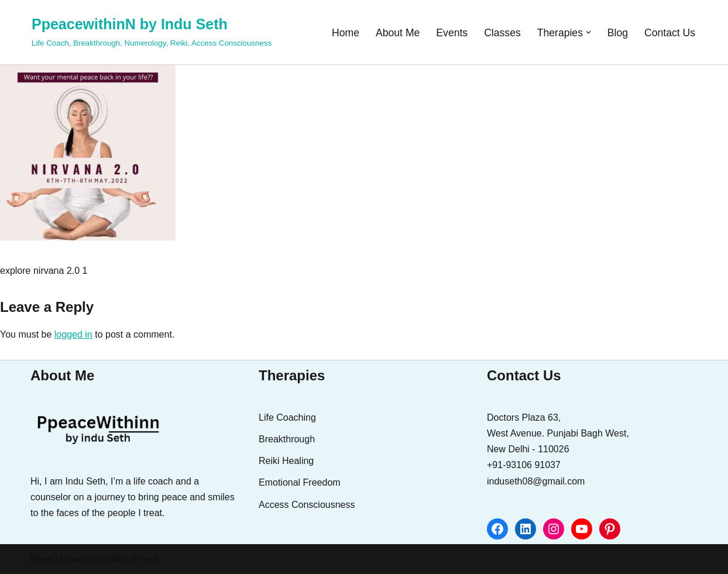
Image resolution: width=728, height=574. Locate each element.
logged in (73, 334)
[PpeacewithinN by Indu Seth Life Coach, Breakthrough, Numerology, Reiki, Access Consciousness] (152, 31)
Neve (41, 559)
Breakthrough (287, 439)
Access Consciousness (307, 505)
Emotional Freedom (300, 482)
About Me (398, 33)
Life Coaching (287, 417)
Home (346, 33)
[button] (588, 32)
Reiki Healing (286, 461)
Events (452, 33)
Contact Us (670, 33)
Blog (618, 33)
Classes (502, 33)
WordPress (135, 559)
